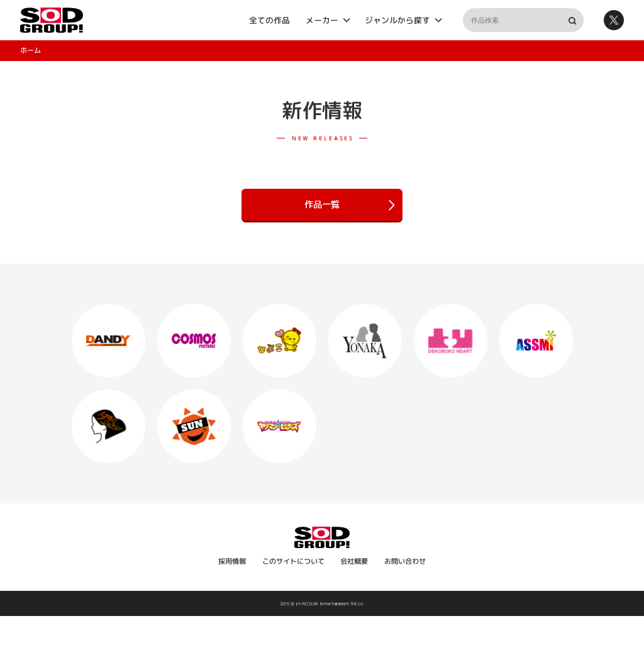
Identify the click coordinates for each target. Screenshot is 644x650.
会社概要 (354, 561)
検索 (572, 20)
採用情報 (232, 561)
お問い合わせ (405, 561)
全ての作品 (269, 20)
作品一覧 (349, 205)
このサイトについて (293, 561)
